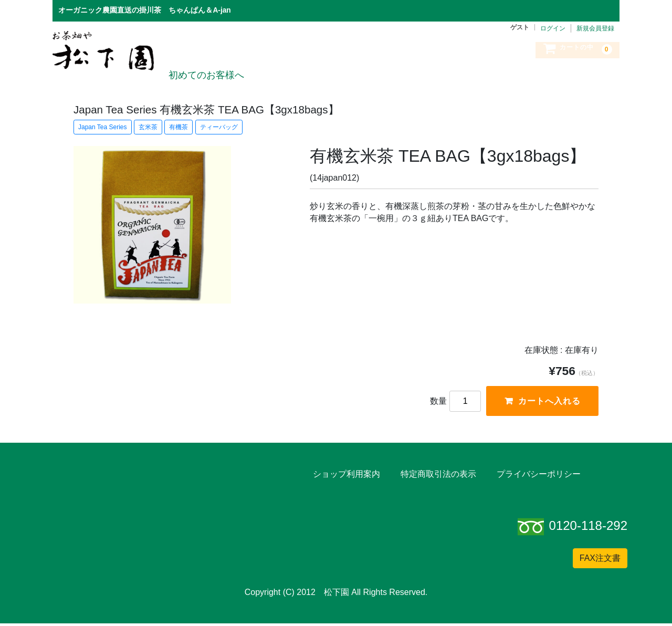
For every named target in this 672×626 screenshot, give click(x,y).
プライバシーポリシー (539, 476)
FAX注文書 (600, 561)
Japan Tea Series (103, 127)
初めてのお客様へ (205, 65)
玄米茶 (148, 127)
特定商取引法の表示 (438, 476)
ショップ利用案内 (346, 476)
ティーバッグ (219, 127)
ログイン (553, 28)
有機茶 (178, 127)
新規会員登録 (595, 28)
